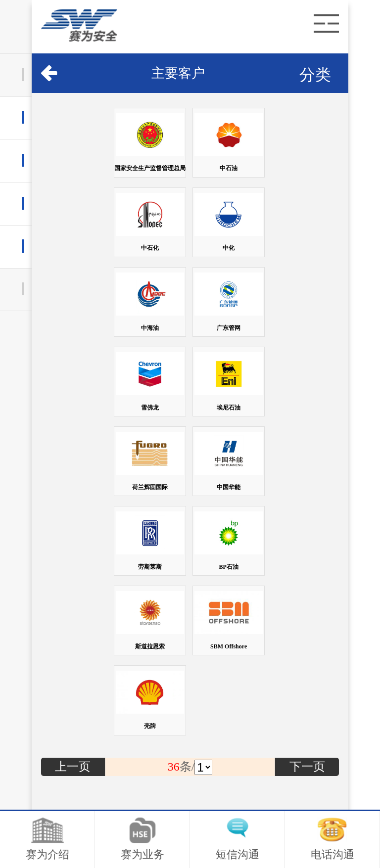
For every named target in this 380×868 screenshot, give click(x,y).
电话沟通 (332, 839)
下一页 (307, 767)
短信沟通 (237, 839)
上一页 (73, 767)
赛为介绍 (47, 839)
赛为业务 (142, 839)
